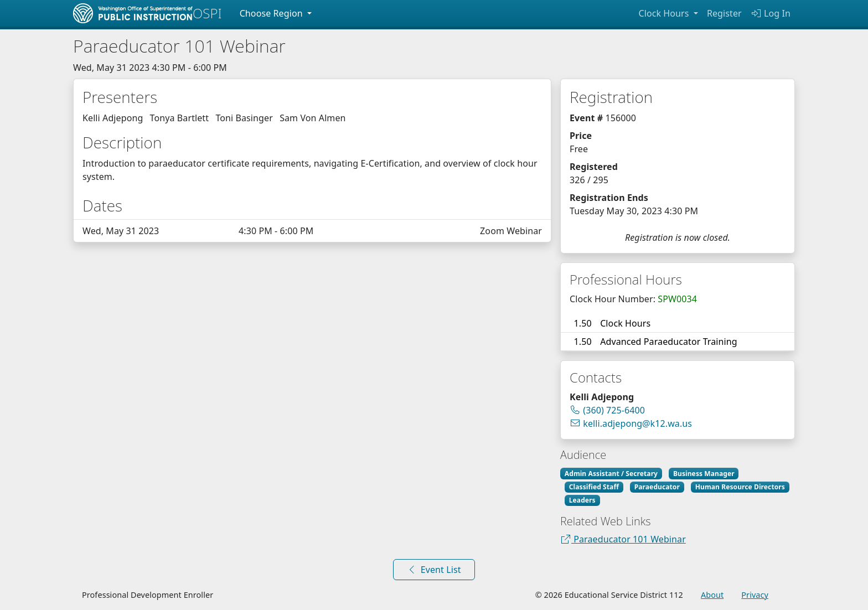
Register (724, 13)
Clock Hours (665, 13)
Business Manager (704, 474)
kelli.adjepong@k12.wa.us (631, 423)
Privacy (755, 595)
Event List (434, 570)
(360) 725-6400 (614, 410)
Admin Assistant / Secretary (611, 474)
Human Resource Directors (740, 487)
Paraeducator (657, 487)
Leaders (582, 500)
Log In (771, 13)
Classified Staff (594, 487)
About (712, 595)
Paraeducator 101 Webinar (623, 539)
